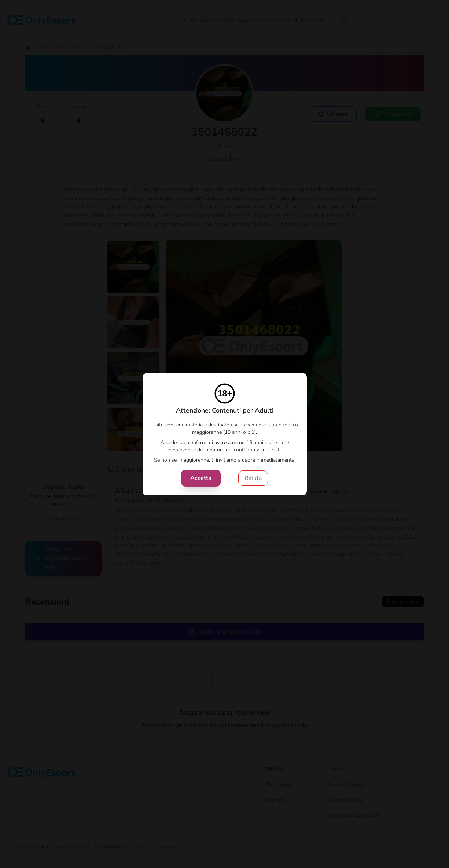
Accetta (201, 478)
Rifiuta (253, 478)
